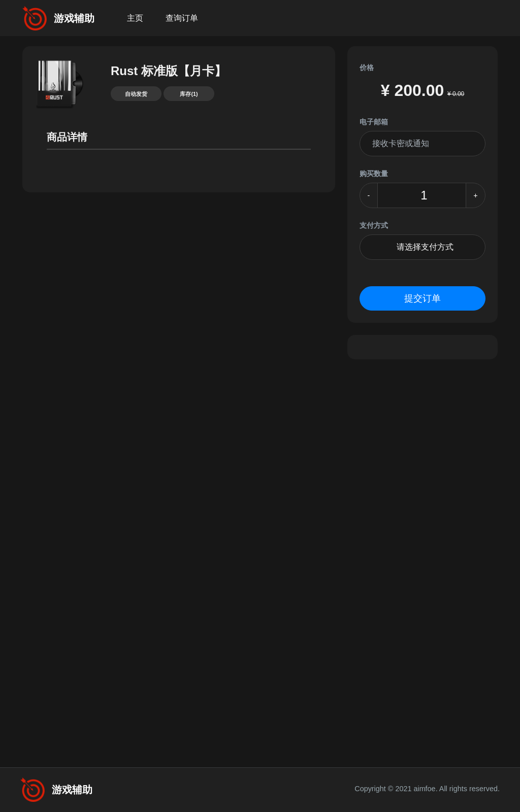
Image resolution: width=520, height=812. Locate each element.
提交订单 (422, 298)
